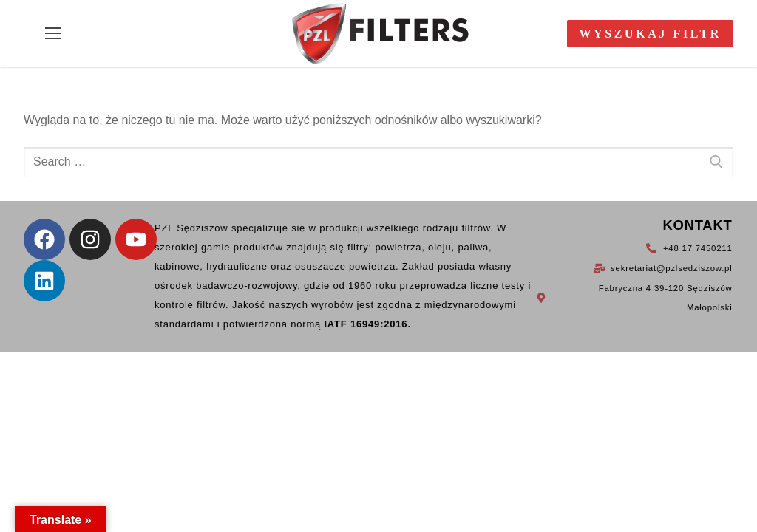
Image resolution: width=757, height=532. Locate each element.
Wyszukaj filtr (650, 34)
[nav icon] (53, 34)
